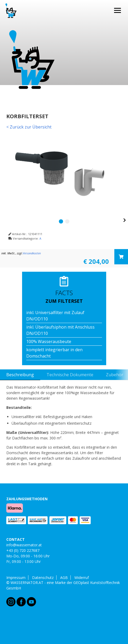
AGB (64, 578)
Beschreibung (20, 375)
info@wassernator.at (24, 545)
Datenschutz (43, 578)
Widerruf (82, 578)
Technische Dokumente (70, 375)
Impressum (16, 578)
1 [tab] (61, 221)
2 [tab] (67, 221)
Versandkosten (32, 253)
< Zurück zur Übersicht (29, 127)
